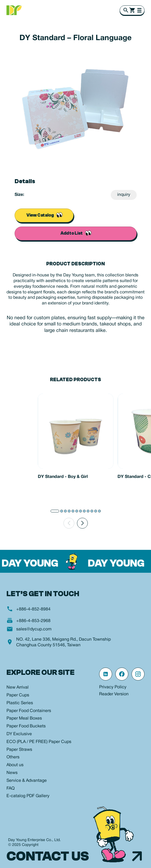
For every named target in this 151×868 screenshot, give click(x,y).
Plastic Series (20, 703)
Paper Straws (19, 750)
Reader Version (114, 694)
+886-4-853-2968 (33, 621)
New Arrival (18, 688)
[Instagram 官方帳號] (138, 674)
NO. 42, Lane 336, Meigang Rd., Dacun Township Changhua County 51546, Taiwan (63, 642)
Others (13, 757)
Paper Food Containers (29, 711)
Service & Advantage (27, 781)
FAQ (11, 789)
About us (15, 765)
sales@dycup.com (34, 629)
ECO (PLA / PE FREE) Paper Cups (39, 742)
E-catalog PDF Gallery (28, 796)
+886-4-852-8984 (33, 609)
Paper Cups (18, 695)
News (12, 773)
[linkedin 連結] (106, 674)
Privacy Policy (113, 687)
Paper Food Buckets (26, 726)
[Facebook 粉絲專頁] (122, 674)
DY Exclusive (19, 734)
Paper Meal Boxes (24, 718)
